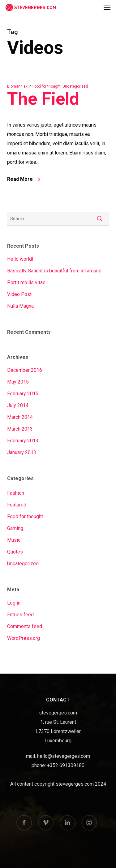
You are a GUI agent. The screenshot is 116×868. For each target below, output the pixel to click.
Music (14, 540)
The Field (43, 99)
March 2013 (20, 429)
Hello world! (20, 259)
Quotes (15, 552)
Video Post (19, 294)
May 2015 (18, 382)
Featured (17, 505)
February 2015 (23, 394)
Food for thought (47, 86)
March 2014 (20, 417)
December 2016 (25, 370)
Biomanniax (17, 86)
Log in (14, 603)
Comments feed (25, 626)
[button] (107, 7)
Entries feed (20, 615)
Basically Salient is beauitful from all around (54, 271)
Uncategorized (75, 86)
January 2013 (22, 452)
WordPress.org (24, 638)
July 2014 (18, 405)
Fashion (16, 493)
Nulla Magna (20, 306)
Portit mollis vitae (26, 282)
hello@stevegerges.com (64, 756)
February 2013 (23, 441)
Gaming (15, 528)
